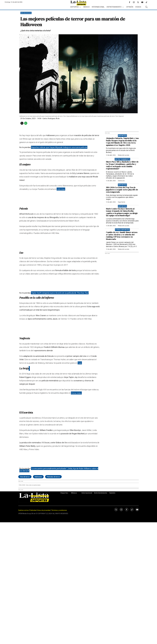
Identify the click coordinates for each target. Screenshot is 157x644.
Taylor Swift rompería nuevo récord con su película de (60, 293)
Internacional (98, 7)
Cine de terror (25, 477)
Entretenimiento (114, 7)
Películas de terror (53, 477)
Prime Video (76, 393)
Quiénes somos (23, 510)
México (86, 7)
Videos (138, 7)
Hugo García (122, 202)
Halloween (38, 477)
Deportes (74, 7)
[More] (80, 7)
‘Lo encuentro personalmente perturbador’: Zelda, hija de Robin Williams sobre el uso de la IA (59, 470)
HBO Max (61, 189)
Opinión (130, 7)
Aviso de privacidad (44, 510)
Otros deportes (122, 230)
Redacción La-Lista (124, 155)
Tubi (80, 363)
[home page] (78, 3)
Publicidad (33, 510)
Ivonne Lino (121, 181)
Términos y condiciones (59, 510)
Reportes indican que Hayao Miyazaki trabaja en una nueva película (59, 147)
